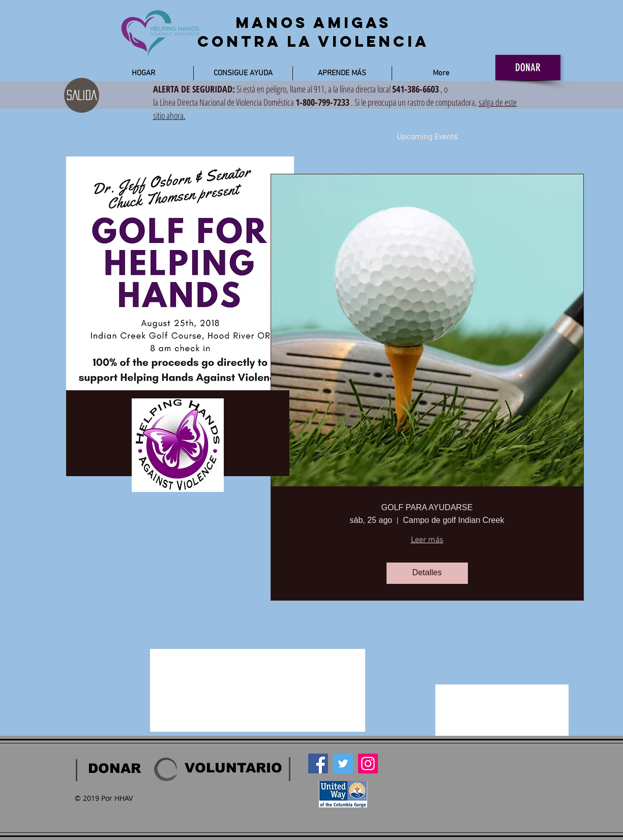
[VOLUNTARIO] (233, 768)
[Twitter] (343, 764)
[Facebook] (318, 764)
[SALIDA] (82, 95)
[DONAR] (528, 68)
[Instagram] (368, 764)
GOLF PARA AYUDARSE (427, 507)
